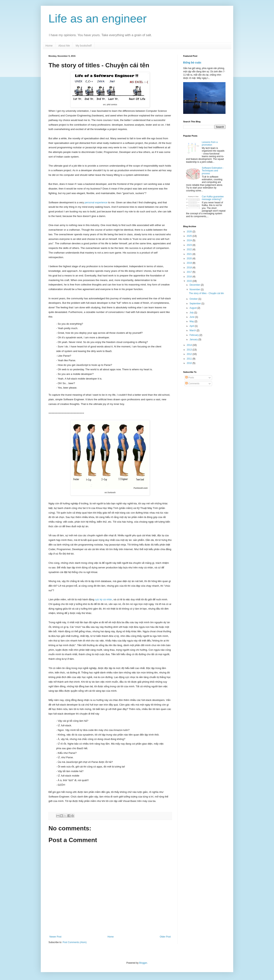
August (193, 308)
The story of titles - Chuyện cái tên (206, 293)
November (195, 289)
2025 (190, 236)
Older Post (165, 937)
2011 (190, 359)
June (192, 317)
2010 (190, 363)
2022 (190, 249)
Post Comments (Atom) (75, 942)
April (192, 326)
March (193, 330)
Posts (190, 378)
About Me (64, 46)
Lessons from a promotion (210, 143)
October (194, 299)
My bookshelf (84, 46)
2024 (190, 240)
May (192, 321)
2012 (190, 354)
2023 (190, 245)
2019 (190, 263)
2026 (190, 232)
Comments (192, 384)
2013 (190, 350)
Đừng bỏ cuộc (192, 63)
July (192, 313)
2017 (190, 272)
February (194, 335)
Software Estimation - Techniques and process (213, 171)
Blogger (143, 963)
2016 (190, 277)
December (195, 285)
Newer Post (55, 937)
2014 (190, 345)
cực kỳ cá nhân (104, 599)
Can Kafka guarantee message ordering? (213, 198)
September (195, 304)
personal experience (96, 202)
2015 (190, 281)
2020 (190, 259)
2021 (190, 254)
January (194, 339)
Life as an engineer (98, 19)
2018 (190, 268)
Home (49, 46)
